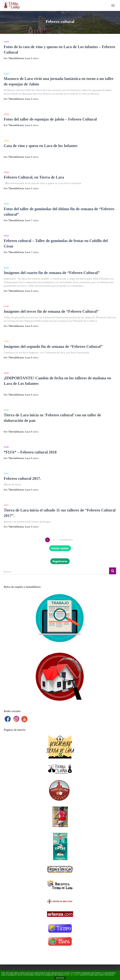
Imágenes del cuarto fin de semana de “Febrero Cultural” (52, 273)
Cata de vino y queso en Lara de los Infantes (41, 146)
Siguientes (65, 540)
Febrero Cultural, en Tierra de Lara (34, 177)
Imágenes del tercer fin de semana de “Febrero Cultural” (51, 311)
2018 (6, 268)
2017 (6, 473)
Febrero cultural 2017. (22, 478)
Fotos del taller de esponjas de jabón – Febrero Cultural (50, 119)
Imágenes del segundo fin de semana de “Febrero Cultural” (53, 346)
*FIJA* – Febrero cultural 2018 (30, 452)
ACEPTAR (60, 978)
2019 (6, 204)
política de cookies (72, 975)
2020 (6, 42)
